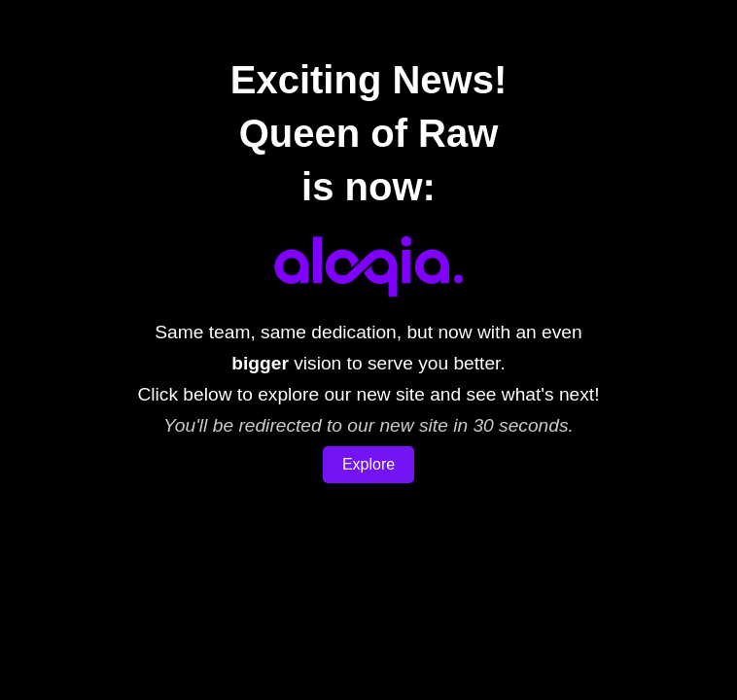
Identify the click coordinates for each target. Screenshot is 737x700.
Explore (368, 464)
